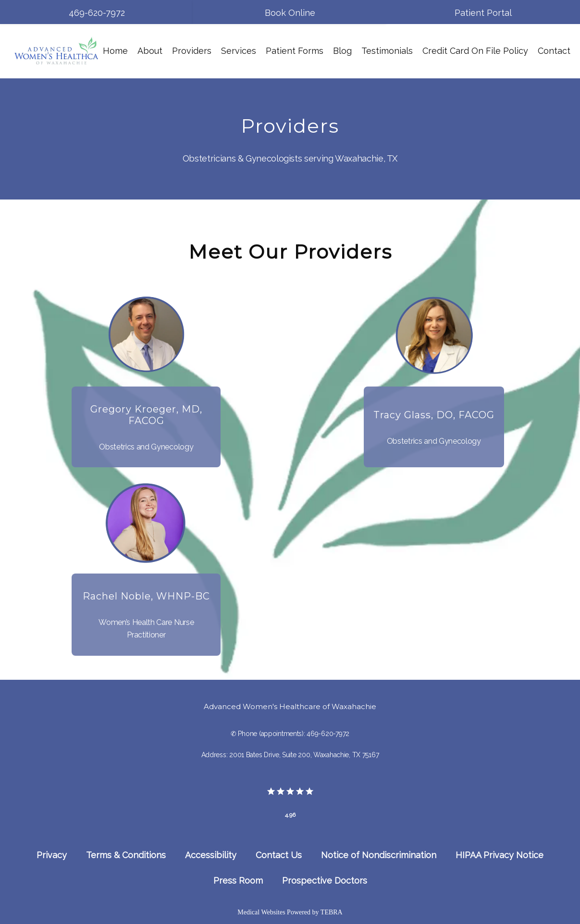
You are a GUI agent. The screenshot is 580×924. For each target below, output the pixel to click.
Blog (342, 51)
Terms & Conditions (126, 855)
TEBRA (332, 912)
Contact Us (279, 855)
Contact (554, 51)
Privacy (52, 855)
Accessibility (211, 855)
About (150, 51)
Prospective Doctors (325, 880)
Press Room (238, 880)
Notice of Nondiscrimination (379, 855)
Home (115, 51)
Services (239, 51)
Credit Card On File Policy (475, 51)
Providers (192, 51)
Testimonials (387, 51)
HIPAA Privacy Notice (500, 855)
